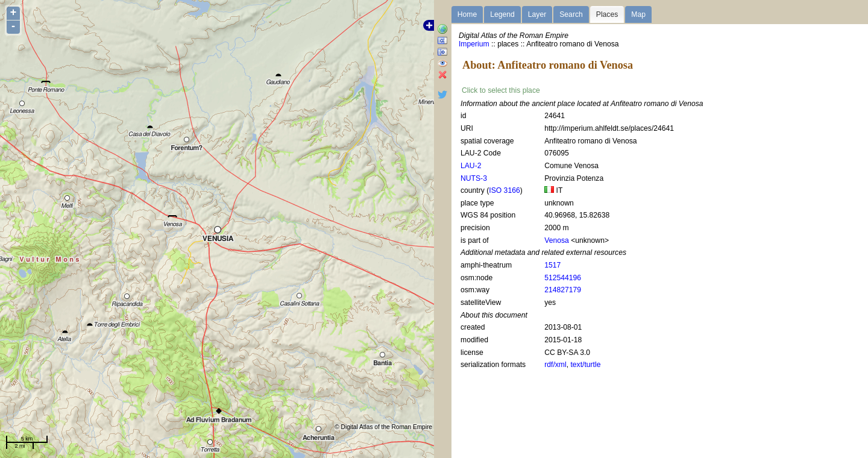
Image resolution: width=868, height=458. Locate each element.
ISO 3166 (504, 190)
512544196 (563, 278)
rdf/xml (555, 365)
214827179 (563, 290)
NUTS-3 (474, 178)
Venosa (557, 240)
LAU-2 (471, 166)
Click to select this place (501, 90)
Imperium (474, 44)
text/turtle (585, 365)
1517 (552, 265)
